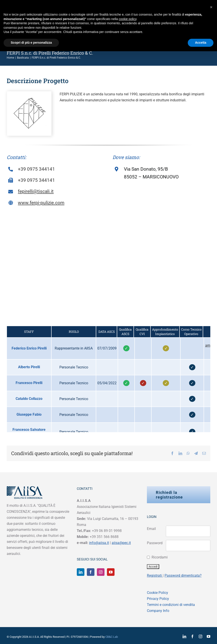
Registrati (155, 576)
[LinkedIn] (81, 572)
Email (151, 529)
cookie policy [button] (128, 19)
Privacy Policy (158, 599)
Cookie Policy (158, 593)
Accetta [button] (201, 43)
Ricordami (160, 557)
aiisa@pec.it (121, 543)
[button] (211, 7)
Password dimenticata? (183, 576)
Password (155, 543)
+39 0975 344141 (36, 169)
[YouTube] (111, 572)
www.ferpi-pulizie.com (41, 203)
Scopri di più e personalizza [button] (31, 43)
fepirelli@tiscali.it (36, 191)
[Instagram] (101, 572)
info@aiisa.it (99, 543)
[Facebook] (91, 572)
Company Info (158, 611)
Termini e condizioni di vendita (171, 605)
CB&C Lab (112, 637)
